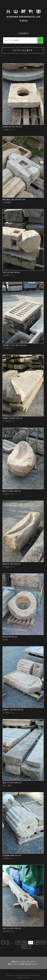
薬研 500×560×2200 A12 (12, 564)
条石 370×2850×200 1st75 (12, 783)
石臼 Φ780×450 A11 (10, 637)
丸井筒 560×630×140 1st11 (12, 127)
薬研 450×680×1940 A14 (12, 491)
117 (18, 943)
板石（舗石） (8, 786)
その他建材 (7, 202)
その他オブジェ (9, 130)
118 (24, 943)
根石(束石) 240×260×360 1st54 (14, 200)
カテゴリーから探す (23, 50)
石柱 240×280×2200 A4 (11, 272)
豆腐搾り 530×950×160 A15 (13, 710)
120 (37, 943)
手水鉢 (5, 640)
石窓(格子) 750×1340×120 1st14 (14, 345)
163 (24, 947)
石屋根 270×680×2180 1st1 (12, 418)
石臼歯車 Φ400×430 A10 (12, 856)
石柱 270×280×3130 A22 (12, 928)
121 (43, 943)
